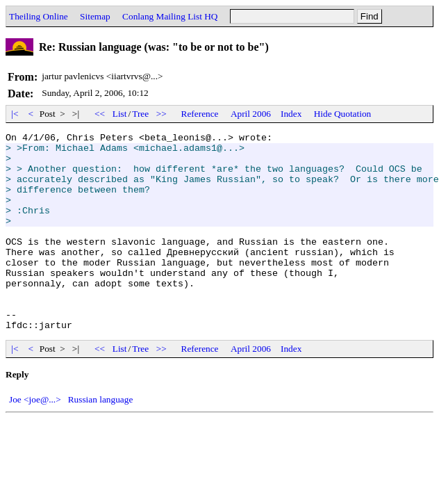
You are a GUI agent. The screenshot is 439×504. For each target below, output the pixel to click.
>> (162, 114)
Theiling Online (39, 16)
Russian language (101, 439)
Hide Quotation (343, 114)
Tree (140, 114)
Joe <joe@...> (35, 439)
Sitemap (95, 16)
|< (15, 114)
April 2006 (251, 114)
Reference (200, 114)
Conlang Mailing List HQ (170, 16)
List (120, 114)
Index (291, 114)
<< (100, 114)
